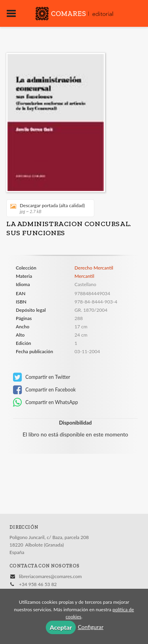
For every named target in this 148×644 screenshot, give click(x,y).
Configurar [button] (91, 627)
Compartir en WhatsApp (46, 402)
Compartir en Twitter (42, 377)
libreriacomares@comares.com (50, 576)
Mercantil (84, 276)
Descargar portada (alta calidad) (48, 208)
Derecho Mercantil (94, 268)
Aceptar (61, 627)
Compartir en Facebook (44, 390)
